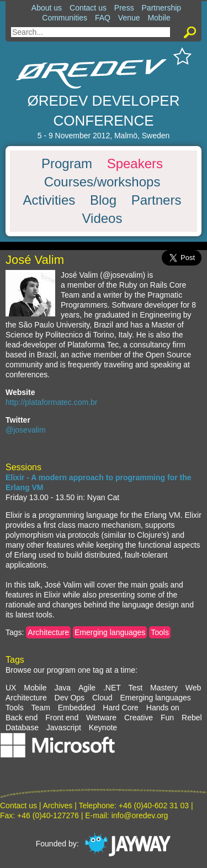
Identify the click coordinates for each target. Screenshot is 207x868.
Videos (102, 219)
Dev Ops (70, 698)
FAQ (103, 18)
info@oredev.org (140, 815)
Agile (87, 688)
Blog (103, 200)
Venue (129, 18)
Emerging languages (110, 632)
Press (124, 8)
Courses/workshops (102, 182)
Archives (58, 805)
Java (62, 688)
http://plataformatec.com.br (52, 402)
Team (41, 708)
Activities (49, 200)
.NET (112, 688)
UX (11, 688)
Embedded (77, 708)
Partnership (162, 8)
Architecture (48, 632)
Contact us (88, 8)
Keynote (103, 727)
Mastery (164, 688)
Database (22, 727)
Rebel (192, 718)
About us (47, 8)
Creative (139, 718)
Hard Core (121, 708)
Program (67, 164)
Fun (167, 718)
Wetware (101, 718)
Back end (22, 718)
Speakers (135, 164)
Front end (62, 718)
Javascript (64, 727)
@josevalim (26, 430)
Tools (160, 632)
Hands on (163, 708)
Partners (156, 200)
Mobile (159, 18)
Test (136, 688)
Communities (65, 18)
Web (193, 688)
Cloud (102, 698)
